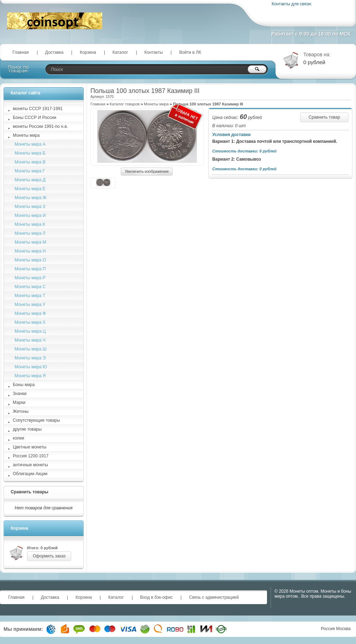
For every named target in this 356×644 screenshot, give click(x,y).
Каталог (120, 52)
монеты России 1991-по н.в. (40, 126)
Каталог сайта (25, 93)
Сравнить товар (324, 117)
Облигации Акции (30, 474)
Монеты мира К (30, 224)
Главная (21, 52)
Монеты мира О (30, 260)
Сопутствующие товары (36, 420)
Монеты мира (156, 104)
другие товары (27, 429)
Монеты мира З (30, 207)
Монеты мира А (30, 144)
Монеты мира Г (30, 171)
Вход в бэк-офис (157, 597)
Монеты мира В (30, 162)
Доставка (54, 52)
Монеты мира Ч (30, 340)
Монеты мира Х (30, 322)
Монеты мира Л (30, 233)
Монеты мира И (30, 215)
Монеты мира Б (30, 153)
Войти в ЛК (190, 52)
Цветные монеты (30, 447)
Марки (19, 402)
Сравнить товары (30, 492)
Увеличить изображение (147, 171)
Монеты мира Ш (31, 349)
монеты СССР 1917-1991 (38, 109)
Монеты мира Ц (30, 331)
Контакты (154, 52)
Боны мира (24, 385)
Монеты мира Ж (31, 198)
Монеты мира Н (30, 251)
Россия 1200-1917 (31, 456)
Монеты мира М (30, 242)
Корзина (88, 52)
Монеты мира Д (30, 180)
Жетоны (21, 411)
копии (19, 438)
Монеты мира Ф (30, 313)
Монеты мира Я (30, 376)
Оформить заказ (49, 556)
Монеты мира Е (30, 189)
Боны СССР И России (35, 118)
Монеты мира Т (30, 296)
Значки (20, 394)
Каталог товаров (125, 104)
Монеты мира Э (30, 358)
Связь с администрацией (214, 597)
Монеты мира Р (30, 278)
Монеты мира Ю (31, 367)
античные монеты (30, 465)
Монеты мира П (30, 269)
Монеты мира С (30, 287)
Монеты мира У (30, 305)
